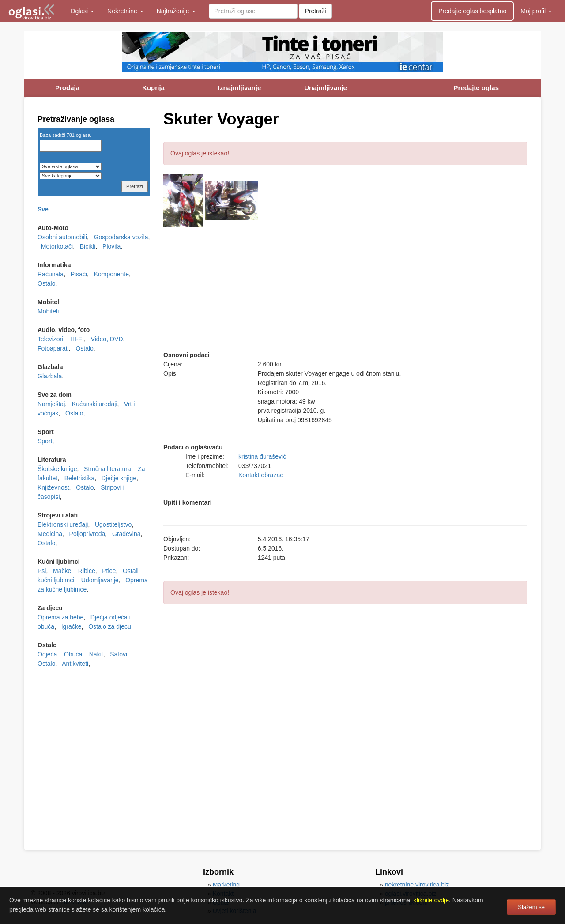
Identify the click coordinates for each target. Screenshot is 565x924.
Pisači (79, 274)
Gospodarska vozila (121, 237)
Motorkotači (57, 246)
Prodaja (67, 88)
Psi (42, 571)
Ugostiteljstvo (113, 524)
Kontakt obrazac (261, 475)
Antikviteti (75, 664)
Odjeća (47, 654)
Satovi (119, 654)
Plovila (111, 246)
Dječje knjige (119, 478)
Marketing (226, 885)
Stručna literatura (107, 469)
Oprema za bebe (60, 617)
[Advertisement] (345, 289)
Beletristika (79, 478)
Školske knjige (57, 469)
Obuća (73, 654)
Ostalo (46, 283)
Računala (51, 274)
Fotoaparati (53, 348)
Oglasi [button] (83, 11)
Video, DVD (107, 339)
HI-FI (77, 339)
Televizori (50, 339)
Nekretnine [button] (125, 11)
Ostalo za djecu (110, 626)
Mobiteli (48, 311)
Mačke (62, 571)
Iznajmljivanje (240, 88)
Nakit (96, 654)
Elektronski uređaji (63, 524)
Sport (45, 441)
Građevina (126, 534)
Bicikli (88, 246)
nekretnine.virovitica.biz (417, 885)
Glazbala (50, 376)
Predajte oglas (476, 88)
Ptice (109, 571)
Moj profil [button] (536, 11)
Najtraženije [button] (176, 11)
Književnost (53, 487)
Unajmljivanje (326, 88)
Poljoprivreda (87, 534)
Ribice (87, 571)
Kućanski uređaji (95, 404)
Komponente (111, 274)
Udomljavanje (100, 580)
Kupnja (153, 88)
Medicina (50, 534)
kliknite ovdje (431, 900)
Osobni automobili (62, 237)
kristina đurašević (262, 456)
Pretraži (315, 11)
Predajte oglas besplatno (472, 11)
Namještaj (51, 404)
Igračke (72, 626)
